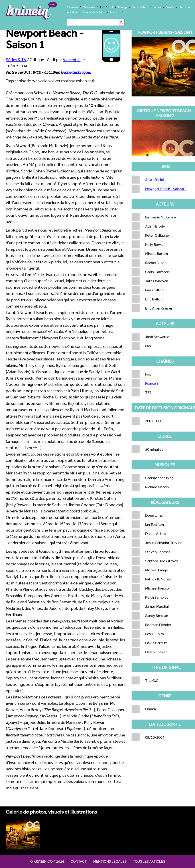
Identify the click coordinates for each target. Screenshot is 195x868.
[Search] (92, 22)
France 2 (152, 383)
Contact (79, 861)
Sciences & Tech (94, 12)
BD (111, 7)
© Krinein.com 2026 (47, 861)
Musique (89, 7)
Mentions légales (110, 861)
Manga (123, 7)
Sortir (170, 7)
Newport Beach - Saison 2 (166, 189)
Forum (115, 12)
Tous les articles (149, 861)
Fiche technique (76, 72)
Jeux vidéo (140, 7)
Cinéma (72, 7)
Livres (157, 7)
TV (102, 7)
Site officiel (154, 179)
